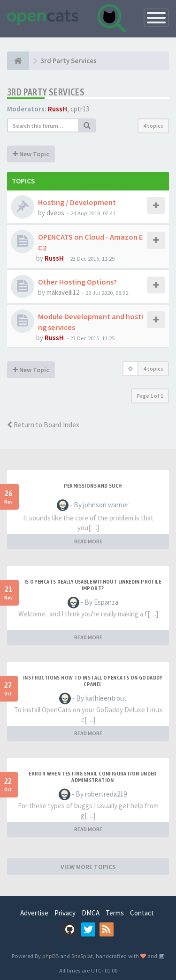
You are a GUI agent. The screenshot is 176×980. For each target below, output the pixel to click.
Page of (150, 396)
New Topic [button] (31, 154)
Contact (142, 913)
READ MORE (88, 541)
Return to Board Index (43, 425)
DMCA (91, 913)
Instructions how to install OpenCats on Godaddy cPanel (93, 681)
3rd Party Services (46, 92)
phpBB (50, 956)
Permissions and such (93, 486)
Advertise (34, 913)
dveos (55, 213)
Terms (115, 913)
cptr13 (80, 109)
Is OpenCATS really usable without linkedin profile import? (93, 585)
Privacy (65, 913)
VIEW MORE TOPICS (88, 867)
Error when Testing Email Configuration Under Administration (93, 777)
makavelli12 (63, 292)
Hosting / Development (77, 202)
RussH (57, 109)
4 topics (153, 126)
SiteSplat (82, 956)
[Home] (18, 61)
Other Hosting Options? (77, 282)
